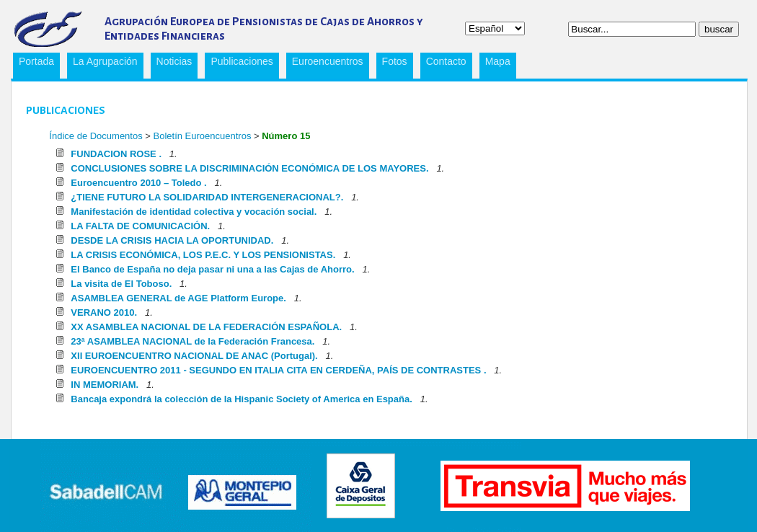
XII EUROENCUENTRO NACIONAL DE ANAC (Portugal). (194, 356)
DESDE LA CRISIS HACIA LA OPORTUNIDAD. (172, 240)
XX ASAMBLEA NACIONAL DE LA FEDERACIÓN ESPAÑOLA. (206, 327)
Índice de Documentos (96, 136)
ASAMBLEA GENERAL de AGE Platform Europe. (178, 298)
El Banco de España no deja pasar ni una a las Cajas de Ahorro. (212, 269)
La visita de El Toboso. (121, 284)
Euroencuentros (325, 63)
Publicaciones (239, 63)
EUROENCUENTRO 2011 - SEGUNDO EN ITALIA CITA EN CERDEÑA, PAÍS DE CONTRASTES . (278, 370)
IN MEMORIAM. (105, 385)
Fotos (395, 61)
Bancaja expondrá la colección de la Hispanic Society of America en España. (241, 399)
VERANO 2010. (104, 312)
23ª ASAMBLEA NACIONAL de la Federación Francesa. (192, 341)
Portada (36, 61)
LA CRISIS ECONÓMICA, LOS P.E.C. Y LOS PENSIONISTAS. (203, 255)
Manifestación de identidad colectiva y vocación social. (194, 212)
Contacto (446, 61)
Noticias (174, 61)
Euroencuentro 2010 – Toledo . (138, 183)
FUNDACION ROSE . (116, 154)
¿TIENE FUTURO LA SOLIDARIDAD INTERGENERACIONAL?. (207, 197)
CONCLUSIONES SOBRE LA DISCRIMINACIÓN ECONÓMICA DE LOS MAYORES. (249, 168)
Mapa (498, 61)
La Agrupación (102, 63)
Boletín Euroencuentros (204, 136)
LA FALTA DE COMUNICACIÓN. (140, 226)
